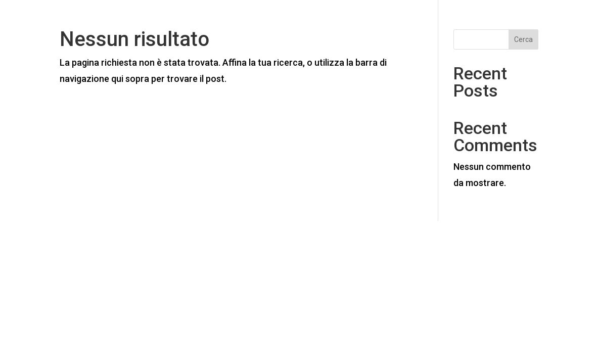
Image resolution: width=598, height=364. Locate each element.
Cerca (523, 39)
